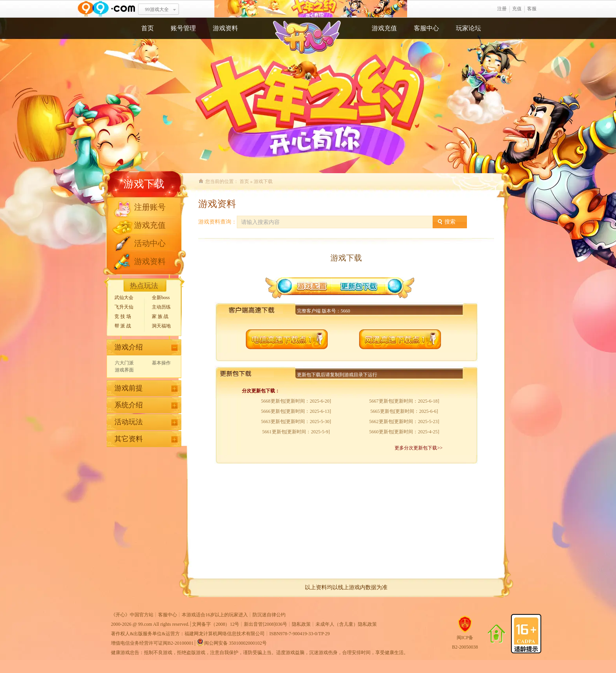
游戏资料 (225, 28)
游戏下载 (144, 184)
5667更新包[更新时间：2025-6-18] (404, 401)
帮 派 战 (123, 326)
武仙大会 (124, 298)
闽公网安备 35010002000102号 (231, 642)
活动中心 (150, 243)
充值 (517, 9)
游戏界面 (124, 370)
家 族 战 (160, 316)
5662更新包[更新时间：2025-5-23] (404, 422)
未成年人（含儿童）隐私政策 (346, 624)
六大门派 (124, 363)
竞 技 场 (123, 316)
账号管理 (183, 28)
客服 (532, 9)
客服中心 (426, 28)
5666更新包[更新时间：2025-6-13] (296, 411)
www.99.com (106, 9)
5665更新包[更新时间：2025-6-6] (404, 411)
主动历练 (161, 307)
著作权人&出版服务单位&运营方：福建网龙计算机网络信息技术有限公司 (188, 634)
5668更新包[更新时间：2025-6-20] (296, 401)
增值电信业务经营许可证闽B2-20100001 (152, 643)
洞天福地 (161, 326)
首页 (148, 28)
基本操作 (161, 363)
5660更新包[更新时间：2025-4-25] (404, 432)
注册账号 (150, 207)
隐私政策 (301, 624)
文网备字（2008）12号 (216, 624)
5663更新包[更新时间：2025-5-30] (296, 422)
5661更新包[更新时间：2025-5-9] (296, 432)
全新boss (161, 298)
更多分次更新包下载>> (419, 448)
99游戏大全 (157, 9)
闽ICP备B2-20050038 (465, 639)
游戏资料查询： (218, 222)
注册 (502, 9)
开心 (311, 9)
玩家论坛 (468, 28)
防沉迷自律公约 (269, 615)
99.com (145, 624)
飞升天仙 (124, 307)
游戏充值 (384, 28)
